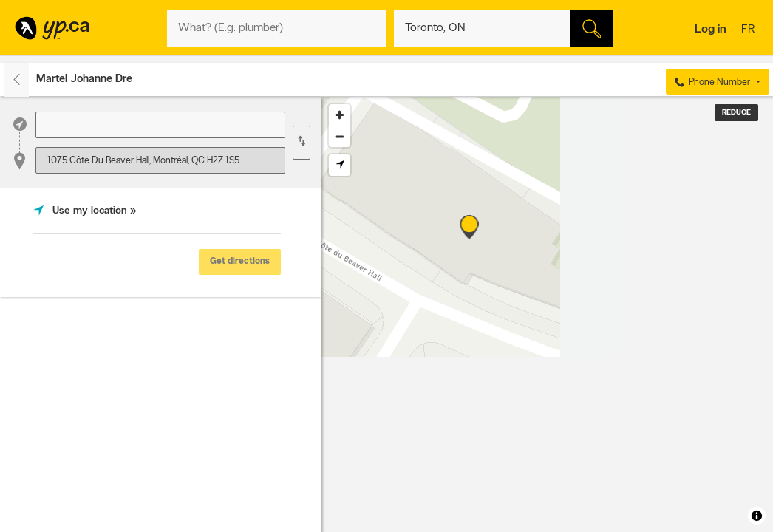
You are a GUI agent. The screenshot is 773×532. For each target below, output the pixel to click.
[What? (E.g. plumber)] (277, 29)
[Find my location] (340, 165)
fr (750, 30)
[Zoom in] (340, 115)
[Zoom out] (340, 136)
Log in (711, 30)
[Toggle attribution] (757, 516)
